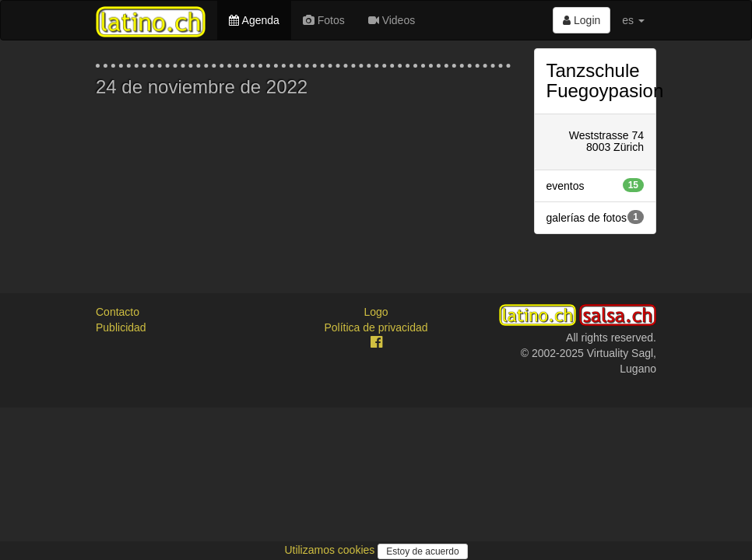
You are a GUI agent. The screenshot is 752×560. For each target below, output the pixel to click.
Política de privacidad (376, 327)
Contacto (118, 312)
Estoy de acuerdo (422, 551)
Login (582, 20)
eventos (596, 185)
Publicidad (121, 327)
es (633, 20)
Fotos (324, 20)
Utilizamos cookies (331, 550)
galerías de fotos (596, 217)
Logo (376, 312)
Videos (392, 20)
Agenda (254, 20)
